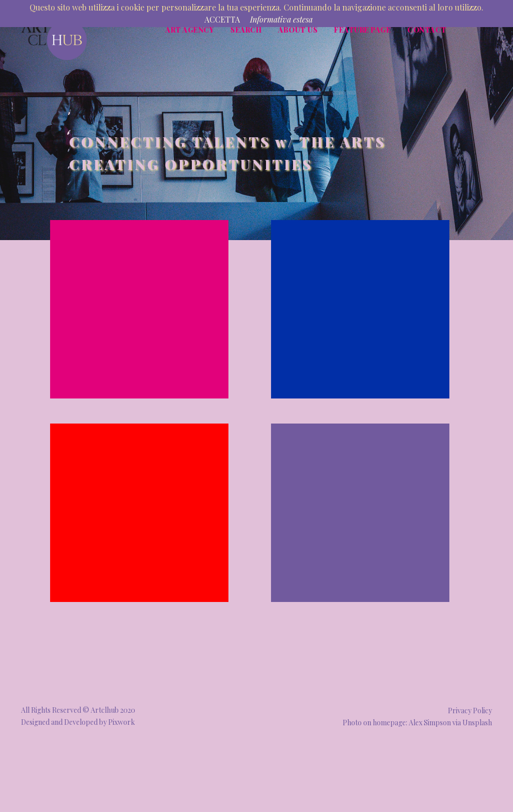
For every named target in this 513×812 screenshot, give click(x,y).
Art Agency (190, 30)
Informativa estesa (281, 19)
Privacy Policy (470, 710)
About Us (298, 30)
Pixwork (121, 722)
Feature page (362, 30)
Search (246, 30)
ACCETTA (222, 19)
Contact (427, 30)
